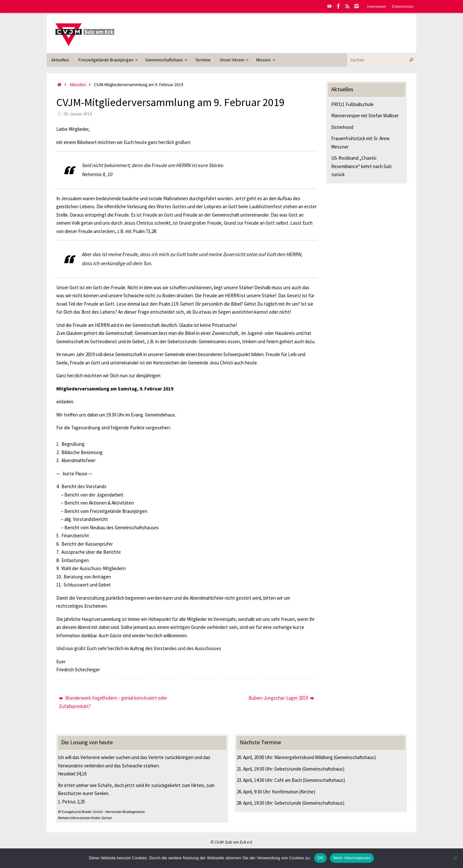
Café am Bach (288, 780)
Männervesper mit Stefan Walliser (365, 116)
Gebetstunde (288, 769)
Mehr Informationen (352, 858)
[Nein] (455, 858)
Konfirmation (285, 792)
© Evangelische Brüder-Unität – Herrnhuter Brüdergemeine (101, 812)
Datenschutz (403, 6)
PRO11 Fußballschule (352, 104)
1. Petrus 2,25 (71, 802)
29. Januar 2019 (78, 114)
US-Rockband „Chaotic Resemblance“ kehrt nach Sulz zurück (362, 166)
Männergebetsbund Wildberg (304, 757)
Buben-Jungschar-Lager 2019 (281, 698)
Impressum (377, 6)
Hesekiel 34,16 (72, 774)
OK (320, 858)
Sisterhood (342, 127)
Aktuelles (78, 85)
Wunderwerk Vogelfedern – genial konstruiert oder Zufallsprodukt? (113, 702)
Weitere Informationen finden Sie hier (85, 818)
